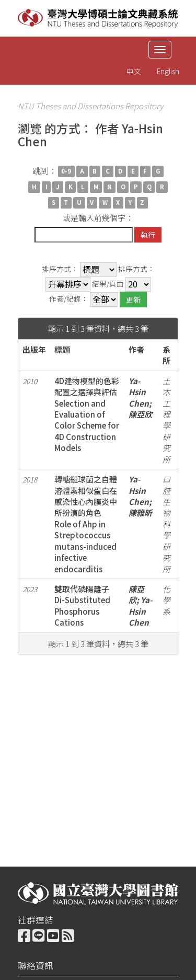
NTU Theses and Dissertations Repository (90, 106)
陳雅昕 (140, 512)
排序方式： (60, 269)
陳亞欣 (140, 414)
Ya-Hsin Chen (139, 392)
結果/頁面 (108, 284)
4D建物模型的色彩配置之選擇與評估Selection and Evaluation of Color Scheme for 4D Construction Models (87, 414)
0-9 (66, 171)
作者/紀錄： (69, 299)
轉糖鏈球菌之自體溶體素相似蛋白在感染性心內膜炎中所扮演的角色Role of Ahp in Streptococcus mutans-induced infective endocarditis (86, 524)
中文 (134, 71)
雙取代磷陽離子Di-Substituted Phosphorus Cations (82, 606)
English (168, 71)
